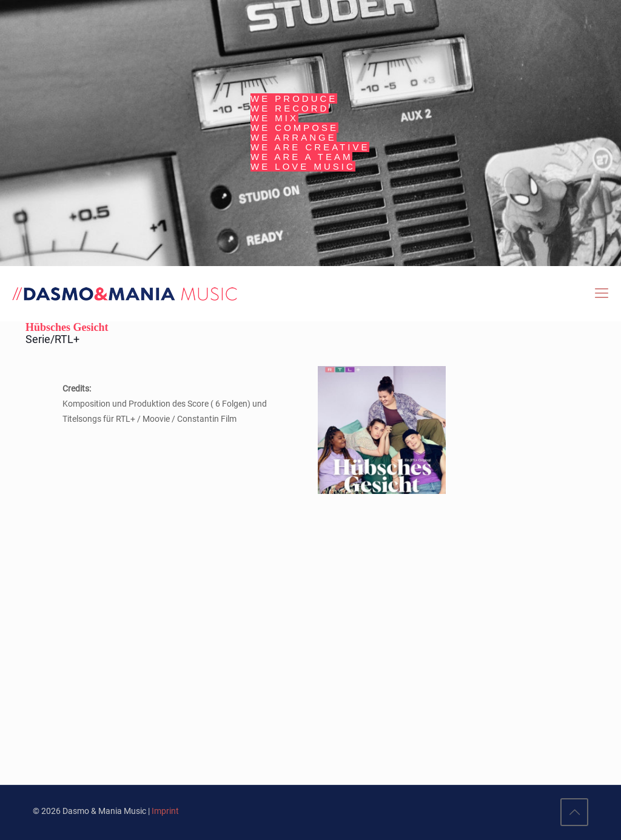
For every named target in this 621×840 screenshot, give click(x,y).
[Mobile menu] (602, 293)
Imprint (165, 811)
